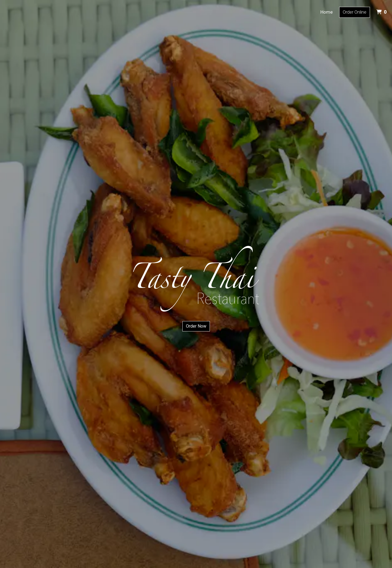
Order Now (196, 326)
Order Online (355, 12)
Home (327, 12)
